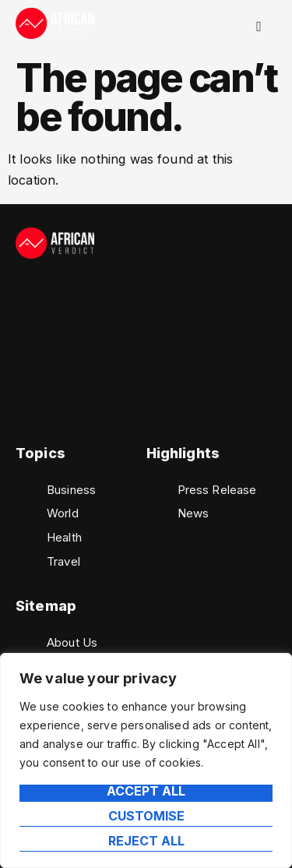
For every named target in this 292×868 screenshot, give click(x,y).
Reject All (146, 842)
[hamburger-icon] (259, 26)
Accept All (146, 792)
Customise (146, 817)
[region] (146, 760)
